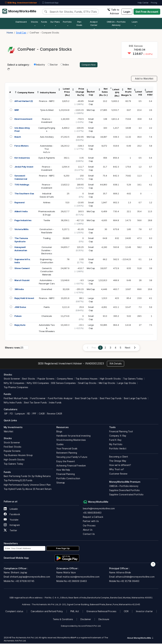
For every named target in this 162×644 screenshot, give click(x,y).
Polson (18, 316)
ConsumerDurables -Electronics (47, 251)
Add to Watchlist (144, 79)
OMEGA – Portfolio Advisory (124, 487)
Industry (39, 65)
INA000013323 (94, 364)
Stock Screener (12, 379)
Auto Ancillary (47, 137)
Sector (53, 65)
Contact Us (89, 535)
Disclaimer (86, 620)
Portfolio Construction (68, 479)
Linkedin (11, 509)
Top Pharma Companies (16, 388)
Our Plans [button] (55, 22)
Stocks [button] (34, 22)
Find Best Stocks (13, 447)
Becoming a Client (119, 457)
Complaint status (14, 612)
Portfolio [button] (67, 22)
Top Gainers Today (133, 379)
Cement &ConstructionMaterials (47, 272)
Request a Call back (93, 517)
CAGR (42, 414)
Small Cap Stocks (87, 384)
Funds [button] (44, 22)
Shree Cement (22, 269)
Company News (65, 379)
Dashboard (21, 22)
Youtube (11, 520)
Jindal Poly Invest (24, 167)
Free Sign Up (63, 549)
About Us (88, 530)
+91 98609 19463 (77, 582)
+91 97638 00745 (24, 582)
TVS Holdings (22, 185)
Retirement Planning (67, 453)
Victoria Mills (21, 230)
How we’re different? (120, 466)
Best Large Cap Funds (135, 399)
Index (65, 65)
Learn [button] (135, 22)
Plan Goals (79, 23)
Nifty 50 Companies (14, 384)
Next (127, 348)
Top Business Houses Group (18, 456)
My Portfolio (116, 445)
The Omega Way (118, 461)
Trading (47, 239)
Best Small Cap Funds (86, 399)
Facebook (12, 515)
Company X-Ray (118, 436)
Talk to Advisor (113, 12)
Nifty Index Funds (13, 403)
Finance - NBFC (47, 102)
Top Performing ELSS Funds (18, 481)
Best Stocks (29, 379)
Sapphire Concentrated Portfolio (126, 495)
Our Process (89, 526)
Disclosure (104, 620)
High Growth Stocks (110, 379)
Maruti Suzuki (22, 281)
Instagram (12, 526)
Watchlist (9, 432)
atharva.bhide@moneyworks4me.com (135, 577)
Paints (47, 308)
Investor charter (144, 612)
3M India (19, 290)
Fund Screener (38, 399)
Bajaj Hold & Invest (24, 299)
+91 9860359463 (92, 513)
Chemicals (47, 316)
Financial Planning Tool (121, 432)
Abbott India (21, 212)
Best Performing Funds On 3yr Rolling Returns (27, 477)
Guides (60, 445)
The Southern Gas (24, 194)
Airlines (47, 203)
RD (29, 414)
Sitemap (61, 483)
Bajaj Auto (20, 325)
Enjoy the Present (66, 462)
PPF (34, 414)
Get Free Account (147, 12)
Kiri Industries (22, 158)
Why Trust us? (117, 470)
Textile (47, 221)
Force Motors (21, 146)
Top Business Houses (87, 379)
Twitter (10, 531)
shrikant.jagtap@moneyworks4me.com (30, 577)
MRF (17, 110)
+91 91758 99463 (130, 582)
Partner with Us (91, 522)
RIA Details (116, 364)
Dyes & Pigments (47, 158)
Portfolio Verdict (118, 449)
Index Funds (55, 403)
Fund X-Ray (115, 440)
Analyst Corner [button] (94, 23)
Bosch (18, 137)
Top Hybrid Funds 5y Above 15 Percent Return (28, 489)
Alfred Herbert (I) (24, 102)
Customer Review (118, 474)
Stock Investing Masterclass (71, 440)
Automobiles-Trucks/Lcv (47, 149)
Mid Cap (91, 110)
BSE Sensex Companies (64, 384)
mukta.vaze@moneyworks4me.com (81, 577)
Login (127, 12)
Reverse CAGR (55, 414)
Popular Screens (46, 379)
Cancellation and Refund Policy (47, 612)
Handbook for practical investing (73, 436)
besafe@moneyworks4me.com (99, 509)
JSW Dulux (20, 308)
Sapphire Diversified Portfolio (124, 491)
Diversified (47, 290)
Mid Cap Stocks (107, 384)
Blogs (59, 432)
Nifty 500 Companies (38, 384)
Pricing (154, 3)
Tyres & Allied (47, 110)
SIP (6, 414)
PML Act (75, 612)
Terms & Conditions (63, 620)
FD (11, 414)
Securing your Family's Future (72, 457)
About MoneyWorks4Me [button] (140, 638)
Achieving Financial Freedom (71, 466)
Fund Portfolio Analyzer (60, 399)
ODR (126, 612)
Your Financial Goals (67, 449)
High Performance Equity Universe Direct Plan (27, 485)
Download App (50, 3)
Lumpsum (20, 414)
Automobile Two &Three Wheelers (47, 329)
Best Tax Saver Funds (36, 403)
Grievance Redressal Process (101, 612)
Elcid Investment (23, 119)
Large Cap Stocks (127, 384)
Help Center (143, 3)
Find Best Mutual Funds (16, 399)
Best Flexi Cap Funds (111, 399)
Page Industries (23, 221)
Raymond (19, 203)
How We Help (63, 470)
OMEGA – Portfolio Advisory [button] (116, 23)
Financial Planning (65, 475)
